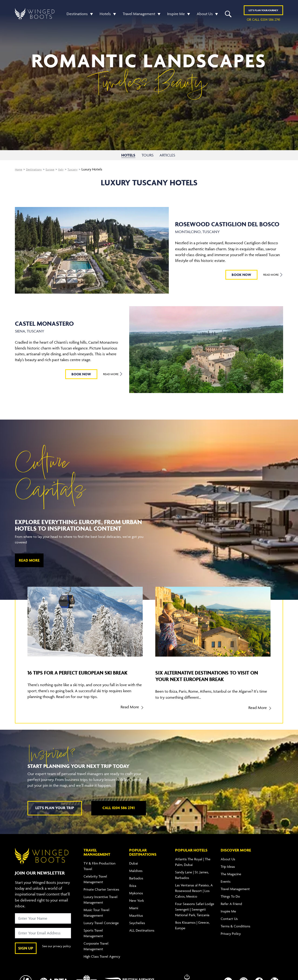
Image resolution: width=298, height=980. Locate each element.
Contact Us (229, 925)
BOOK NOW (241, 275)
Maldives (136, 877)
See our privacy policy (55, 954)
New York (137, 907)
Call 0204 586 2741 (119, 814)
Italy (68, 169)
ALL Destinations (142, 936)
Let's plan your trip (55, 814)
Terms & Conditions (235, 932)
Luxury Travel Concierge (101, 929)
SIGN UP (26, 954)
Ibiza (133, 892)
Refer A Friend (231, 910)
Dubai (134, 869)
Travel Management (139, 15)
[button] (90, 15)
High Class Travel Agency (102, 962)
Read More (273, 275)
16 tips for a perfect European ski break (80, 676)
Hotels (105, 15)
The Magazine (231, 880)
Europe (56, 169)
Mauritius (136, 921)
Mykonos (136, 899)
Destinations (77, 15)
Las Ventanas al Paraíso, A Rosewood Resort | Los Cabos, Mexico (194, 897)
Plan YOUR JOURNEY (263, 11)
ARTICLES (169, 155)
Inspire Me (176, 15)
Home (19, 169)
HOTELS (128, 155)
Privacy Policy (231, 940)
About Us (205, 15)
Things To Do (230, 902)
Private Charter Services (101, 895)
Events (226, 887)
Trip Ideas (228, 873)
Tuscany (81, 169)
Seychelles (137, 929)
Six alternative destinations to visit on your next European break (211, 676)
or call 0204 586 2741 (263, 21)
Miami (134, 914)
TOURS (148, 155)
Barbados (136, 884)
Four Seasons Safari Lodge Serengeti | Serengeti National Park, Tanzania (195, 915)
